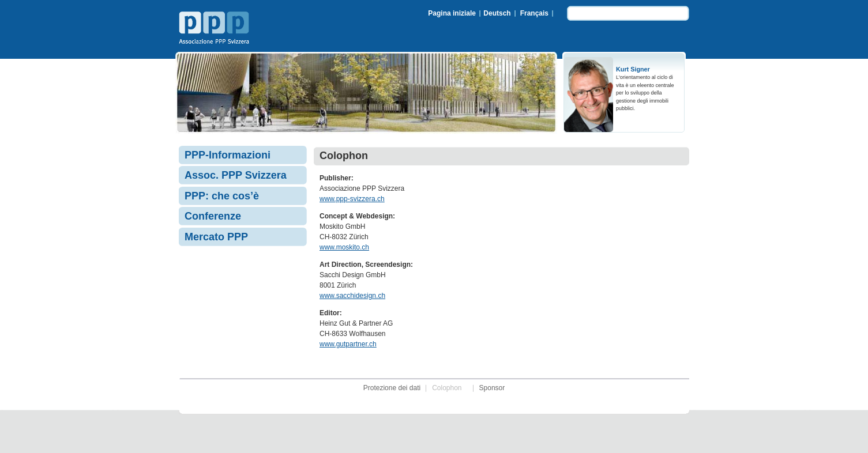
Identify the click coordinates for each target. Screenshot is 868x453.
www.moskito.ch (344, 247)
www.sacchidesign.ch (352, 296)
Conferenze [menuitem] (213, 216)
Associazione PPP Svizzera (216, 29)
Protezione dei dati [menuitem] (392, 388)
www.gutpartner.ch (348, 344)
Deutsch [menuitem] (497, 13)
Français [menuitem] (534, 13)
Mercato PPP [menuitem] (216, 237)
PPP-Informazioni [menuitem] (228, 155)
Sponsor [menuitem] (492, 388)
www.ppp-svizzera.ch (352, 199)
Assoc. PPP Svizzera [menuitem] (236, 175)
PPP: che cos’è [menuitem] (222, 196)
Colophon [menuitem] (447, 388)
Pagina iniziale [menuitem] (452, 13)
